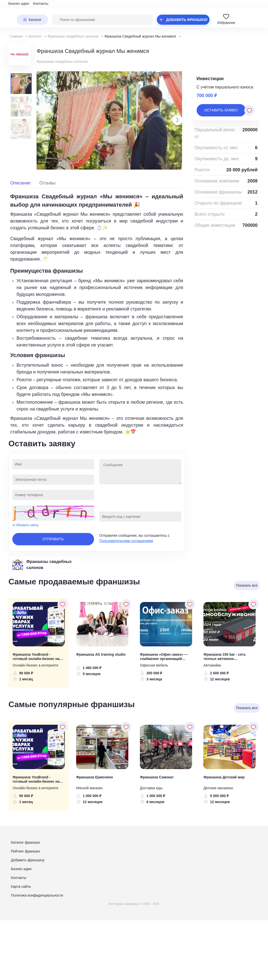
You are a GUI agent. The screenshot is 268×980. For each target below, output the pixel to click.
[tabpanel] (97, 314)
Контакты (41, 4)
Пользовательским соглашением (126, 541)
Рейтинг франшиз (26, 851)
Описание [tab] (21, 183)
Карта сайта (21, 887)
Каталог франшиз (26, 842)
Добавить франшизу (28, 860)
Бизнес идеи (19, 4)
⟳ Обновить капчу (25, 525)
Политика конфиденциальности (37, 895)
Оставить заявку (221, 110)
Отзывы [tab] (47, 183)
